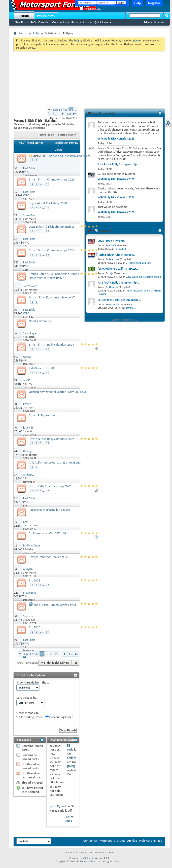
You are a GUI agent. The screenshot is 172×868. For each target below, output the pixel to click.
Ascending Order (29, 717)
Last (72, 114)
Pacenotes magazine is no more (49, 510)
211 (16, 498)
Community (59, 22)
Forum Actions (80, 22)
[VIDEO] (55, 806)
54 (48, 255)
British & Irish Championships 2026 (52, 179)
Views (58, 150)
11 (54, 113)
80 (15, 640)
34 (15, 380)
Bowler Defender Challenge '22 (49, 557)
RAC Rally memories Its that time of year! (56, 462)
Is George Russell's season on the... (119, 300)
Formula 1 (120, 249)
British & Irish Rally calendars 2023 (51, 344)
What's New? (46, 16)
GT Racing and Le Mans (139, 263)
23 (48, 585)
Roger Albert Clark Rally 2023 (48, 203)
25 (48, 443)
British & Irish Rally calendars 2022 (51, 439)
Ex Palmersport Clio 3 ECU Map (49, 533)
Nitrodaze (115, 305)
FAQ (33, 22)
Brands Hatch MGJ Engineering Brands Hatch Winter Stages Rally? (54, 276)
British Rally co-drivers (43, 415)
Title (20, 143)
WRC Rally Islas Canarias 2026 (116, 139)
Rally (36, 33)
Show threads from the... (33, 682)
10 (15, 168)
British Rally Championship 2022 (50, 486)
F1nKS (113, 245)
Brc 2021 (34, 580)
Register (154, 3)
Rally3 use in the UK (42, 368)
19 (15, 475)
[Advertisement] (89, 78)
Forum (24, 16)
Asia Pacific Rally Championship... (118, 164)
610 (16, 357)
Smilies (72, 758)
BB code (70, 747)
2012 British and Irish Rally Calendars (66, 156)
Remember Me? (90, 9)
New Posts (21, 22)
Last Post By (71, 144)
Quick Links (101, 22)
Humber (114, 287)
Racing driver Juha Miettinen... (117, 255)
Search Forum (66, 135)
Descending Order (59, 717)
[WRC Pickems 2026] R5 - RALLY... (118, 269)
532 (16, 262)
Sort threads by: (27, 698)
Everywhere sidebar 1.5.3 (125, 320)
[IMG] (71, 766)
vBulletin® (89, 858)
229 (16, 593)
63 (15, 215)
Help (138, 3)
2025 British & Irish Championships (52, 227)
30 (48, 231)
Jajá (111, 273)
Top (75, 663)
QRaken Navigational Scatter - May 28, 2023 (57, 392)
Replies (59, 143)
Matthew (114, 259)
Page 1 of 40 (60, 110)
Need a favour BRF (41, 321)
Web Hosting (147, 841)
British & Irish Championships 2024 (52, 250)
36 (15, 192)
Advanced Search (154, 22)
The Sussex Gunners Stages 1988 (55, 605)
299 (16, 239)
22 (48, 490)
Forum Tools (45, 135)
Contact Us (90, 841)
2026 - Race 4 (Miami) (111, 241)
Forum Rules (69, 819)
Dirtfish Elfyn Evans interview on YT (52, 297)
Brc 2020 (34, 627)
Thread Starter (34, 143)
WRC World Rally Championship (143, 277)
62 (48, 349)
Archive (132, 841)
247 (16, 451)
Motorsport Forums (112, 841)
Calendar (44, 22)
